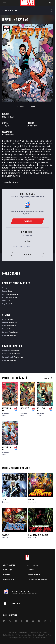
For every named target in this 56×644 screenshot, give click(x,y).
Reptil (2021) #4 (7, 409)
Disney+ (31, 570)
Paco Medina (8, 135)
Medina (4, 415)
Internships (9, 579)
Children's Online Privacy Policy (42, 635)
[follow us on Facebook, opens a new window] (4, 622)
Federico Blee (18, 357)
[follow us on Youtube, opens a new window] (27, 621)
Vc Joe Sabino (13, 332)
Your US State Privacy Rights (38, 632)
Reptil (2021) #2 (42, 409)
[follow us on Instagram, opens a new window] (16, 622)
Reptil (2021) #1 (7, 448)
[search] (50, 3)
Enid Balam (32, 126)
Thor (4, 499)
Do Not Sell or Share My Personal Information (17, 635)
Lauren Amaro (12, 335)
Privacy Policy (23, 632)
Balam (7, 413)
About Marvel (9, 565)
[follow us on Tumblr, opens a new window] (21, 622)
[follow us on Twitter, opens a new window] (10, 622)
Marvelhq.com (34, 575)
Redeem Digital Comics (37, 579)
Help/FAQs (8, 570)
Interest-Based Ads (28, 638)
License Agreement (15, 638)
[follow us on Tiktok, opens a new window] (51, 622)
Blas (4, 413)
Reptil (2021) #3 (24, 409)
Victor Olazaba (11, 326)
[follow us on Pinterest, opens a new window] (39, 621)
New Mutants (33, 499)
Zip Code (27, 241)
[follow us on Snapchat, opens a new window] (33, 622)
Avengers (6, 535)
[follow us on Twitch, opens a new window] (45, 622)
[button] (4, 3)
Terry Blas (7, 126)
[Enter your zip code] (27, 246)
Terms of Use (12, 632)
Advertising (33, 565)
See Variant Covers (11, 182)
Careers (7, 575)
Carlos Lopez (13, 329)
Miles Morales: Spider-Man (38, 535)
